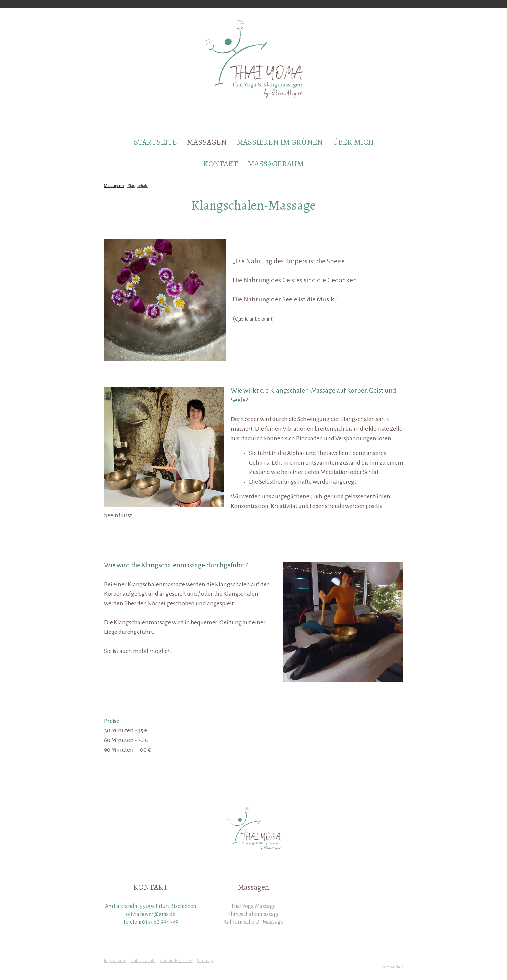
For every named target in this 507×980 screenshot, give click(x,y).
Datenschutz (143, 960)
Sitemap (205, 960)
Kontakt (221, 164)
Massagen (207, 142)
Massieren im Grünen (280, 142)
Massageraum (276, 164)
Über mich (353, 142)
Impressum (115, 960)
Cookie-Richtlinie (176, 960)
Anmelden (393, 967)
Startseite (155, 142)
